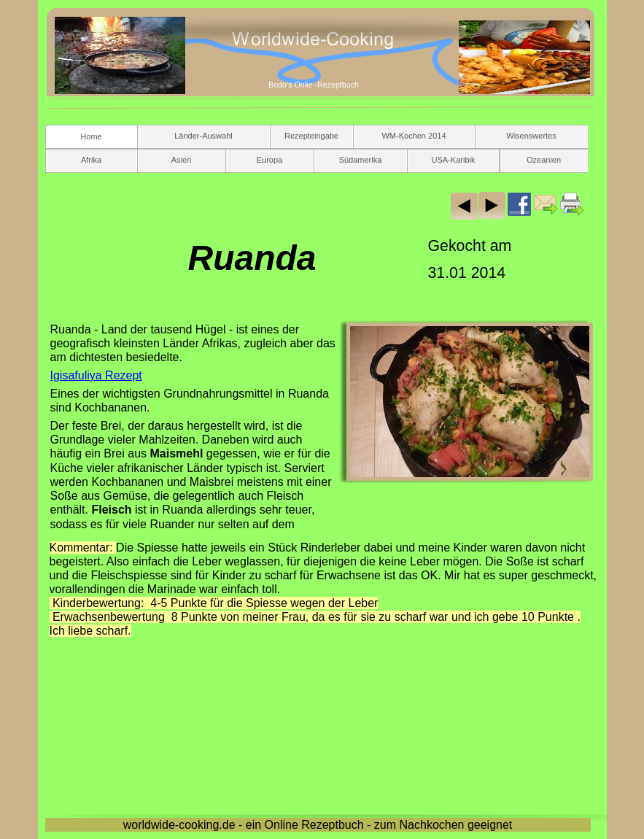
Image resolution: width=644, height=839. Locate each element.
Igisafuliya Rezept (96, 375)
